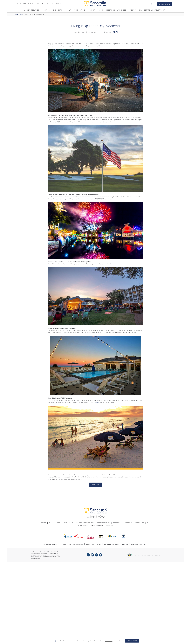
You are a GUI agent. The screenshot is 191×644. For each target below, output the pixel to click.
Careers (58, 523)
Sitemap (158, 555)
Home (16, 14)
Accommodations (33, 10)
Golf (69, 10)
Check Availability (165, 4)
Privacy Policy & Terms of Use (144, 555)
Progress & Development (85, 523)
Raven (99, 544)
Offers (39, 4)
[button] (175, 4)
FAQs (149, 523)
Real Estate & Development (152, 10)
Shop (93, 10)
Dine (101, 10)
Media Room (69, 523)
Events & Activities (48, 4)
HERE (97, 402)
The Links (125, 544)
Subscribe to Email (103, 523)
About (133, 10)
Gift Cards (117, 523)
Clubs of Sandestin (53, 10)
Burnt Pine (90, 544)
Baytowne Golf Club (111, 544)
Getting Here (139, 523)
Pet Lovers (110, 526)
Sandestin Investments (139, 544)
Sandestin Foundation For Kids (55, 544)
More (58, 4)
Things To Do (81, 10)
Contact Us (31, 4)
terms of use (109, 641)
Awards (43, 523)
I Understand (132, 641)
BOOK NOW (95, 485)
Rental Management (76, 544)
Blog (21, 14)
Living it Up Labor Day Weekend (34, 14)
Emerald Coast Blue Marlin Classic (90, 526)
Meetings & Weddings (116, 10)
